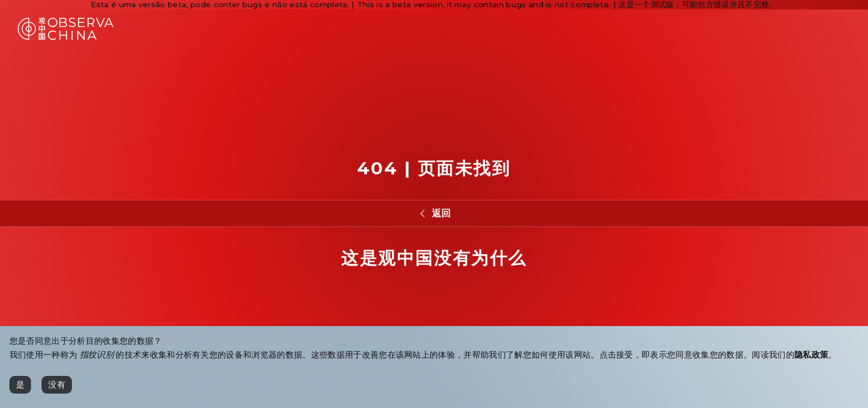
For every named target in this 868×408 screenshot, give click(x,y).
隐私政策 (811, 355)
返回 (441, 213)
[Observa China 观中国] (66, 37)
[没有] (57, 385)
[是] (20, 385)
